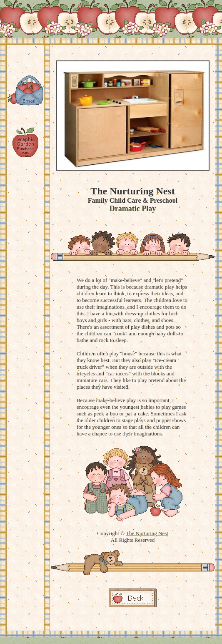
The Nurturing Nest (147, 533)
